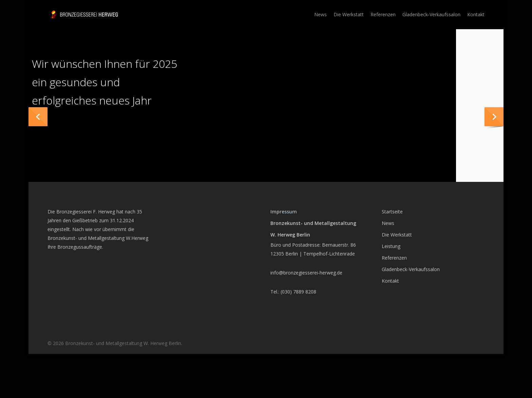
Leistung (391, 246)
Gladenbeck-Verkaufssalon (411, 269)
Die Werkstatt (397, 235)
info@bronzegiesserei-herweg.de (306, 273)
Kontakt (390, 281)
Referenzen (394, 258)
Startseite (392, 212)
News (388, 223)
